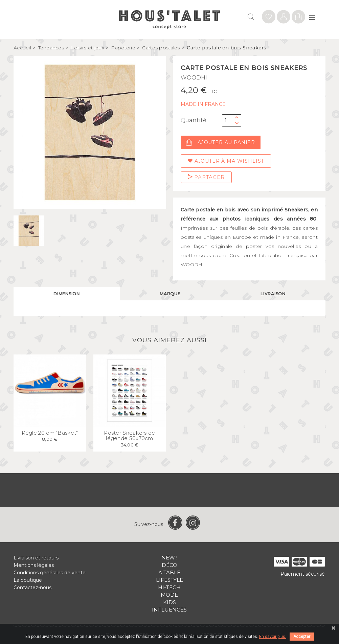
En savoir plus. (273, 637)
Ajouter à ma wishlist (226, 161)
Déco (169, 565)
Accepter (302, 637)
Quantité (194, 120)
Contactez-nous (32, 588)
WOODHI (194, 78)
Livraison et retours (36, 558)
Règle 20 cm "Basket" (50, 433)
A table (169, 572)
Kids (169, 602)
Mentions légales (34, 565)
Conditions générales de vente (50, 573)
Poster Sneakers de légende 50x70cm (129, 436)
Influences (169, 610)
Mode (169, 595)
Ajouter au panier (221, 142)
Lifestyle (169, 580)
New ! (169, 558)
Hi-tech (169, 587)
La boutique (28, 580)
